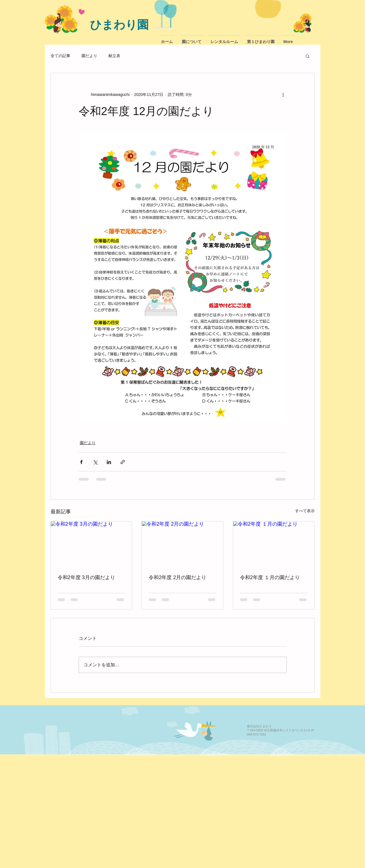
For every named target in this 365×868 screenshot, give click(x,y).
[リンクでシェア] (123, 462)
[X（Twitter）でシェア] (95, 462)
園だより (89, 56)
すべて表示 (305, 511)
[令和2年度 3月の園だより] (91, 544)
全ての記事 (60, 56)
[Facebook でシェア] (81, 462)
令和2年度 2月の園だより (177, 577)
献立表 (114, 56)
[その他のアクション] (283, 95)
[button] (308, 56)
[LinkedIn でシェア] (109, 462)
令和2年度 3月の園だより (86, 577)
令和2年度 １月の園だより (270, 577)
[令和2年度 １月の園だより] (274, 544)
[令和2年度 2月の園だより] (182, 544)
